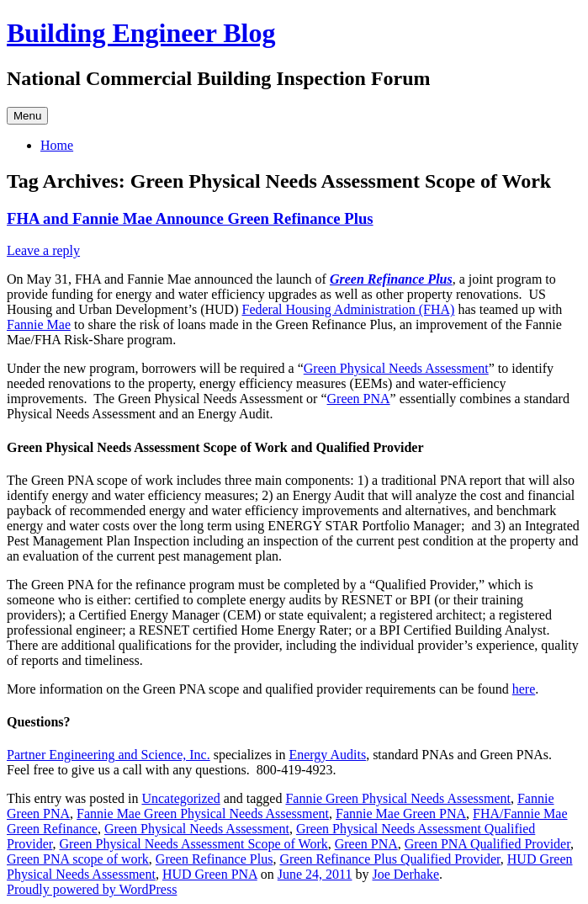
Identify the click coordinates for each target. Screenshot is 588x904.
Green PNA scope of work (78, 859)
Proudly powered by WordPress (92, 889)
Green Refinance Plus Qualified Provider (389, 859)
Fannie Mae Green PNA (401, 814)
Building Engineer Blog (141, 33)
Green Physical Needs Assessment (396, 368)
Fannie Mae (39, 324)
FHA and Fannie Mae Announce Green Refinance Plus (190, 218)
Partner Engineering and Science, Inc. (109, 755)
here (524, 689)
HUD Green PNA (210, 874)
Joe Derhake (405, 874)
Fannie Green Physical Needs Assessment (398, 798)
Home (57, 145)
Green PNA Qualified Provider (487, 844)
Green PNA (359, 399)
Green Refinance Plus (391, 279)
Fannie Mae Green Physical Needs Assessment (203, 814)
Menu (27, 116)
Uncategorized (180, 798)
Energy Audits (327, 755)
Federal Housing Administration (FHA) (349, 309)
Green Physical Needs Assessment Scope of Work (193, 844)
